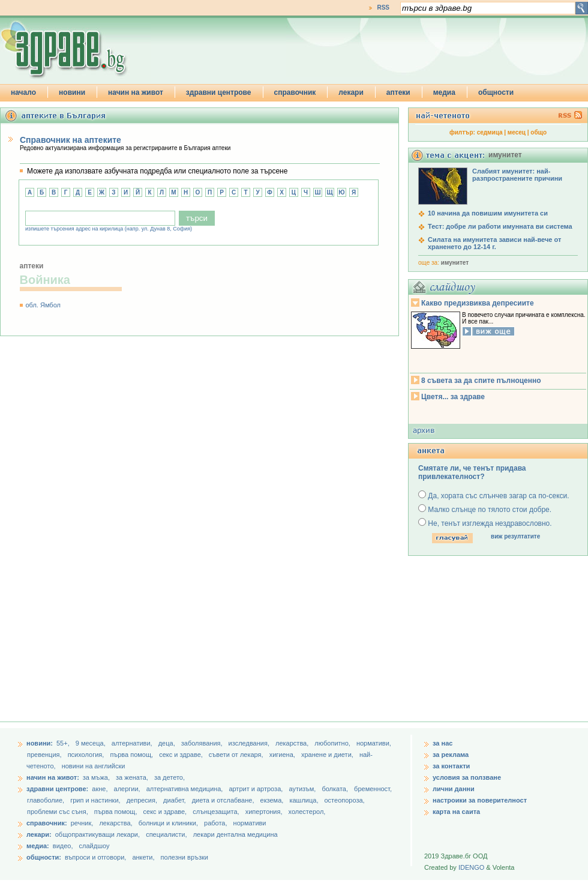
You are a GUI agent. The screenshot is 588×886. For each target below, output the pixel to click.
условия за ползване (467, 777)
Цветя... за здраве (453, 397)
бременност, (373, 789)
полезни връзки (184, 857)
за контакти (451, 766)
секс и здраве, (182, 755)
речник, (82, 823)
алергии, (128, 789)
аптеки (398, 92)
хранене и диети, (328, 755)
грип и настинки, (96, 800)
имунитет (455, 263)
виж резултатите (515, 536)
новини (72, 92)
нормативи (250, 823)
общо (538, 132)
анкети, (143, 857)
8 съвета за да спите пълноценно (481, 381)
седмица (490, 132)
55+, (64, 743)
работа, (216, 823)
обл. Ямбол (43, 305)
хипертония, (265, 812)
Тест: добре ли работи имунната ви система (500, 226)
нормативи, (374, 743)
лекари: (39, 834)
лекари (351, 92)
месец (517, 132)
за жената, (132, 777)
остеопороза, (345, 800)
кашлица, (304, 800)
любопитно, (333, 743)
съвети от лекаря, (237, 755)
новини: (40, 743)
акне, (100, 789)
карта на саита (456, 812)
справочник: (47, 823)
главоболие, (46, 800)
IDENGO (471, 867)
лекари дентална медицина (235, 834)
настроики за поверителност (480, 800)
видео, (63, 846)
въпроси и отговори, (95, 857)
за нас (442, 743)
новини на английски (94, 766)
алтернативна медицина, (186, 789)
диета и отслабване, (224, 800)
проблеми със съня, (58, 812)
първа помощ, (132, 755)
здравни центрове (219, 92)
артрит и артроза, (256, 789)
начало (23, 92)
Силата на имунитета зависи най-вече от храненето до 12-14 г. (494, 243)
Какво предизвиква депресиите (478, 303)
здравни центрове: (57, 789)
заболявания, (203, 743)
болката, (336, 789)
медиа (444, 92)
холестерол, (307, 812)
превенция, (45, 755)
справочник (295, 92)
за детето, (169, 777)
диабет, (175, 800)
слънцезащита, (217, 812)
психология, (87, 755)
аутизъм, (303, 789)
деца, (168, 743)
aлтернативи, (133, 743)
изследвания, (250, 743)
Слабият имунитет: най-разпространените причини (517, 175)
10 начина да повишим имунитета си (488, 213)
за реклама (451, 755)
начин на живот (136, 92)
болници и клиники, (168, 823)
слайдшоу (94, 846)
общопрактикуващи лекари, (97, 834)
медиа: (38, 846)
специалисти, (166, 834)
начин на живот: (53, 777)
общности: (44, 857)
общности (496, 92)
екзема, (273, 800)
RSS (383, 8)
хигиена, (283, 755)
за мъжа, (96, 777)
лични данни (454, 789)
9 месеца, (91, 743)
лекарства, (293, 743)
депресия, (143, 800)
